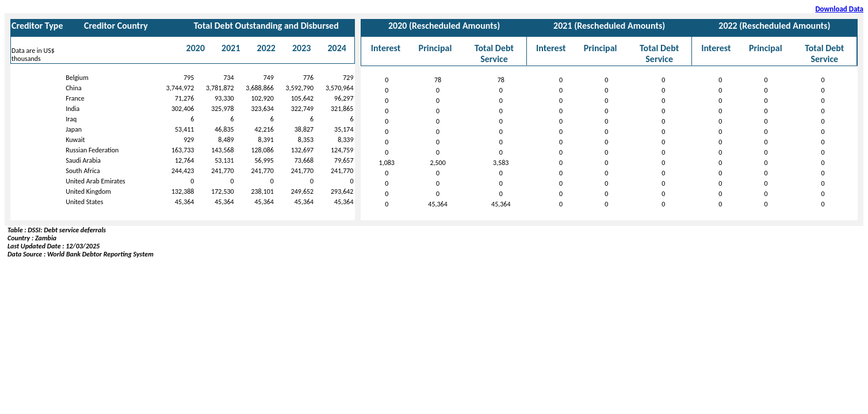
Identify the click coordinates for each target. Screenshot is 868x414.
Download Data (839, 9)
